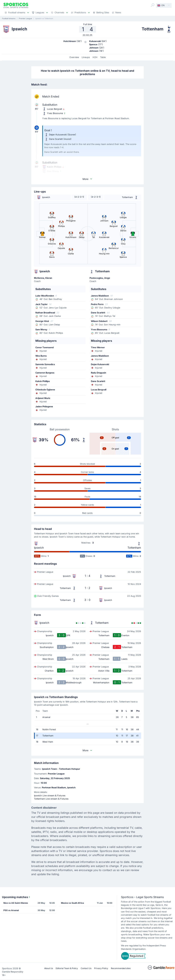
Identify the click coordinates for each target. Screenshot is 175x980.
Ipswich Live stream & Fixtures (50, 796)
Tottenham (134, 548)
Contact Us (86, 968)
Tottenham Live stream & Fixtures (51, 799)
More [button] (87, 179)
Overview (74, 57)
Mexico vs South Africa (72, 903)
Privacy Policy (101, 968)
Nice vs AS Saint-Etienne (16, 903)
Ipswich (39, 548)
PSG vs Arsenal (11, 910)
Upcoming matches (16, 897)
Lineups (86, 57)
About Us (49, 968)
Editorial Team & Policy (67, 968)
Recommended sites (121, 968)
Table (103, 57)
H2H (95, 57)
